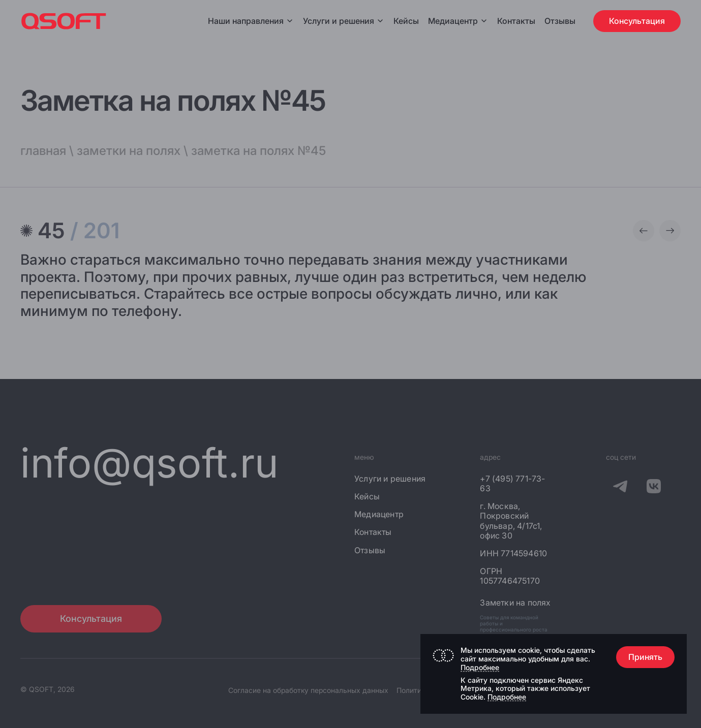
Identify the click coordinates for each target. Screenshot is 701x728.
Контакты (516, 21)
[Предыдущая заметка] (644, 231)
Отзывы (560, 21)
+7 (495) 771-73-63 (512, 484)
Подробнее (480, 667)
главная (43, 151)
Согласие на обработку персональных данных (308, 690)
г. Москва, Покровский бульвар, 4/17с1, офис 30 (511, 521)
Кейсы (406, 21)
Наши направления (251, 21)
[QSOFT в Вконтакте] (654, 488)
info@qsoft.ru (150, 463)
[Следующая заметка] (670, 231)
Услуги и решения (344, 21)
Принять (645, 657)
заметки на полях (129, 151)
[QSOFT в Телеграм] (620, 488)
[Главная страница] (64, 21)
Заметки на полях (515, 603)
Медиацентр (453, 21)
